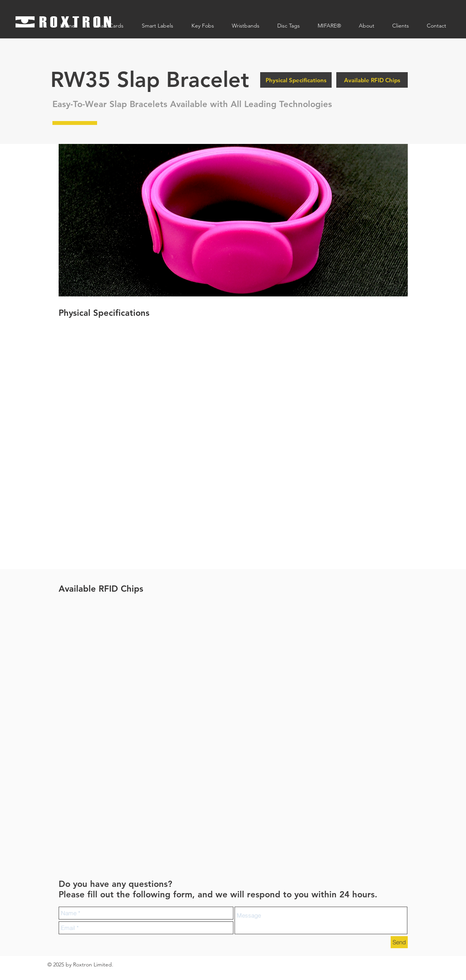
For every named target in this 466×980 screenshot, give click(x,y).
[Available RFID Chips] (372, 80)
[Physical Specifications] (296, 80)
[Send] (399, 942)
